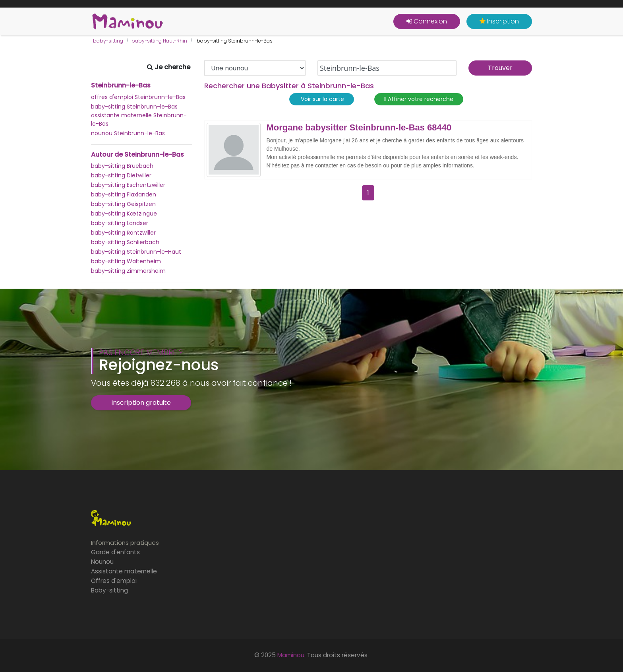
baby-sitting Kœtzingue (124, 214)
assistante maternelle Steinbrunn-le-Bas (139, 119)
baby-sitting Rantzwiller (123, 233)
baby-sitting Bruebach (122, 166)
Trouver (500, 68)
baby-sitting (108, 41)
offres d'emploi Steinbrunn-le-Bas (138, 97)
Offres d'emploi (114, 581)
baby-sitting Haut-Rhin (159, 41)
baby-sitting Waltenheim (126, 261)
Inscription (499, 21)
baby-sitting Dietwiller (121, 175)
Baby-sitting (109, 590)
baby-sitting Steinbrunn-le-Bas (134, 107)
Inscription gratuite (141, 403)
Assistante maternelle (124, 571)
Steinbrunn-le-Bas (121, 85)
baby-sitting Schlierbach (125, 242)
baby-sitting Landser (120, 223)
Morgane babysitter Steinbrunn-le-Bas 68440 (359, 128)
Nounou (102, 562)
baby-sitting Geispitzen (123, 204)
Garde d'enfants (115, 552)
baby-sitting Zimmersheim (128, 271)
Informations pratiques (125, 543)
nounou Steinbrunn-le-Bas (128, 133)
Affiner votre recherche (419, 99)
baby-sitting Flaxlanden (124, 194)
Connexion (427, 21)
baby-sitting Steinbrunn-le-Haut (136, 252)
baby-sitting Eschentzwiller (128, 185)
